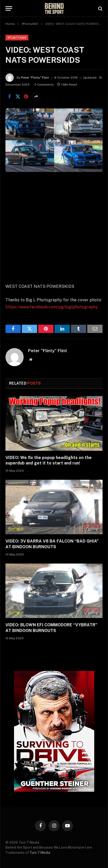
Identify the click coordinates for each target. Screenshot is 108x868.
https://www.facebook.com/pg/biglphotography (52, 307)
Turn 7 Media (40, 853)
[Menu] (9, 8)
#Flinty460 (17, 38)
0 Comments (44, 85)
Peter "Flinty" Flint (35, 78)
